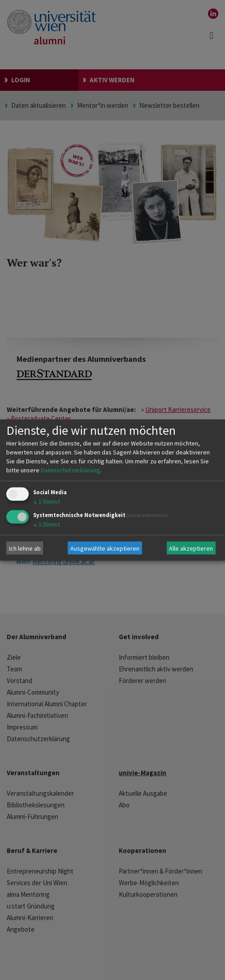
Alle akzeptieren (191, 548)
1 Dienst (47, 501)
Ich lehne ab (25, 548)
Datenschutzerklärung (70, 470)
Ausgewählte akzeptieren (105, 548)
